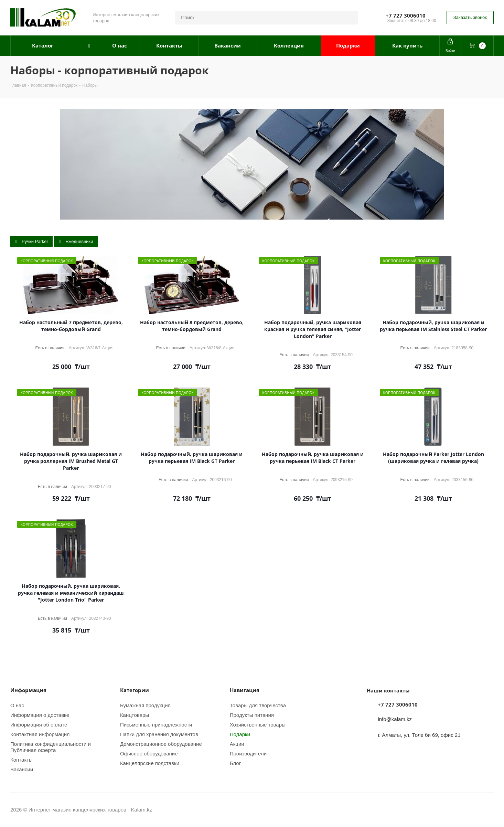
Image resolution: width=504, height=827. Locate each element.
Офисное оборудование (149, 753)
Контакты (22, 760)
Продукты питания (252, 715)
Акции (237, 744)
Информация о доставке (40, 715)
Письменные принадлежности (156, 724)
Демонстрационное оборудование (161, 744)
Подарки (240, 734)
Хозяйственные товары (258, 724)
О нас (17, 705)
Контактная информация (40, 734)
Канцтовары (135, 715)
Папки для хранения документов (159, 734)
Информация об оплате (39, 724)
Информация (28, 690)
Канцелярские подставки (150, 763)
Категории (135, 690)
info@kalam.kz (395, 719)
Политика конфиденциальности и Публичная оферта (51, 747)
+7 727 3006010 (406, 15)
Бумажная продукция (145, 705)
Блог (235, 763)
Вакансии (22, 769)
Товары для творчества (258, 705)
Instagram (471, 809)
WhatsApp (489, 809)
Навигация (245, 690)
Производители (248, 753)
